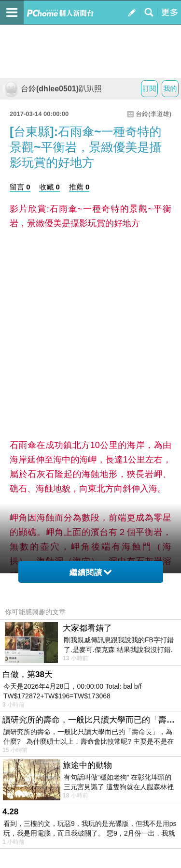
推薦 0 (79, 187)
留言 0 (20, 187)
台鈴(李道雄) (153, 114)
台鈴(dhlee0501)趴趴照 (52, 89)
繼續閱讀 (90, 572)
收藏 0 (49, 187)
